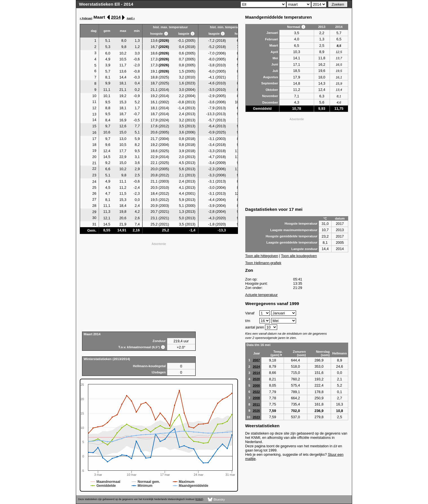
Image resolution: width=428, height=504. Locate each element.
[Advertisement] (159, 286)
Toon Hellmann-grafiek (263, 263)
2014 (116, 17)
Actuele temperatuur (262, 295)
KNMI (199, 499)
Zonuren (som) (299, 353)
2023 (256, 417)
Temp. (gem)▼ (277, 353)
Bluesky (216, 500)
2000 (256, 385)
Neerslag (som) (323, 353)
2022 (256, 392)
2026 (256, 411)
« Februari (86, 18)
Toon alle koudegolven (299, 256)
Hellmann (339, 353)
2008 (256, 398)
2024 (256, 367)
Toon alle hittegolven (262, 256)
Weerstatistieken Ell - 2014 (106, 4)
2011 (256, 404)
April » (131, 18)
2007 (256, 360)
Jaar (257, 353)
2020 (256, 379)
